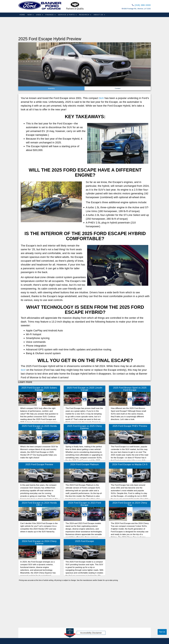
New (31, 15)
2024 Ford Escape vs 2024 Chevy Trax (130, 504)
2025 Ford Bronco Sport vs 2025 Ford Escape (130, 389)
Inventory (51, 89)
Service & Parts (68, 15)
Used (40, 15)
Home (22, 15)
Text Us (162, 632)
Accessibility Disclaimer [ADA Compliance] (91, 633)
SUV (102, 98)
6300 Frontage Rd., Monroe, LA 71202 (137, 9)
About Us (101, 15)
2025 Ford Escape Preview (39, 465)
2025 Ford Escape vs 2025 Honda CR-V (39, 427)
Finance (51, 15)
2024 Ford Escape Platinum (85, 465)
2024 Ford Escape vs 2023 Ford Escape (84, 504)
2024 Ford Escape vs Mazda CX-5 (130, 465)
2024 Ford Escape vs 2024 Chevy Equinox (39, 543)
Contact (118, 89)
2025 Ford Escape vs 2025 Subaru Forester (39, 389)
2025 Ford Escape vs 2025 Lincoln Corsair (84, 389)
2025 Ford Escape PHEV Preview (130, 426)
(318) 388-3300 (141, 5)
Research (86, 15)
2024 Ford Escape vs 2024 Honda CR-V (39, 504)
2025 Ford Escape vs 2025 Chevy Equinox (84, 427)
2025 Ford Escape (84, 541)
